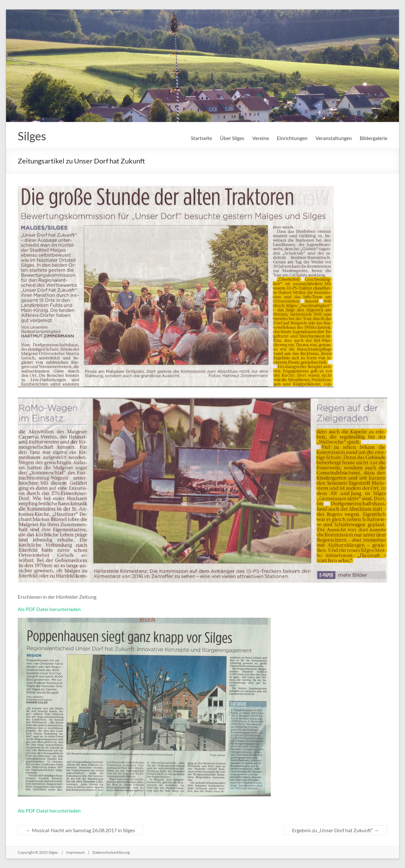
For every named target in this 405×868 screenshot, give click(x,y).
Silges (32, 136)
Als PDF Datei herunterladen (49, 609)
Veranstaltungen (334, 138)
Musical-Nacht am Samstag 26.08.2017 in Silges (81, 830)
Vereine (261, 138)
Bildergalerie (374, 138)
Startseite (201, 138)
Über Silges (232, 138)
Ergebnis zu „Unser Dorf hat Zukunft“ (336, 830)
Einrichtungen (292, 138)
